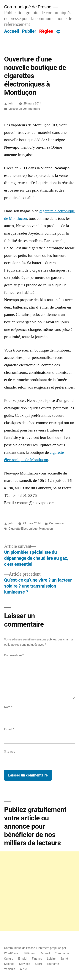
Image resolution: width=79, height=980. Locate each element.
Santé (64, 959)
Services (25, 964)
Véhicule (10, 969)
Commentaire (14, 655)
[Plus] (58, 32)
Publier (29, 31)
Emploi (23, 959)
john (11, 103)
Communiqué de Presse (28, 7)
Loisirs (51, 959)
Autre (23, 969)
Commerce (56, 523)
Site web (10, 752)
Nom (8, 707)
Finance (37, 959)
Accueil (11, 31)
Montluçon (46, 529)
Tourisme (53, 964)
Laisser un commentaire (24, 109)
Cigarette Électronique (23, 529)
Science (9, 964)
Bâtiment (30, 953)
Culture (9, 959)
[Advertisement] (39, 891)
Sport (38, 964)
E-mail (9, 729)
